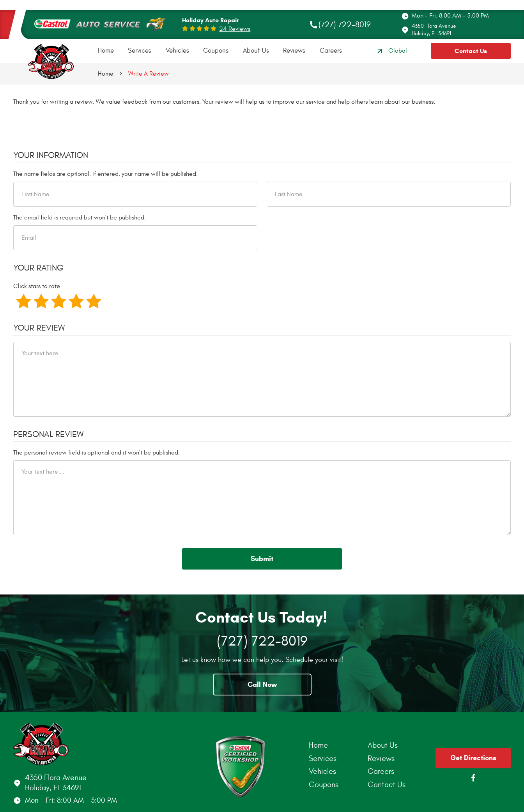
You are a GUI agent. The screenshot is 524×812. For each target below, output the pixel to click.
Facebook (473, 778)
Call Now (262, 685)
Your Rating (38, 268)
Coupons (216, 51)
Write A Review (149, 74)
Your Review (39, 328)
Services (140, 51)
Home (106, 51)
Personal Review (48, 434)
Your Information (51, 155)
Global (391, 51)
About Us (256, 51)
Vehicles (177, 51)
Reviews (294, 51)
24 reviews (235, 29)
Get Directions (473, 758)
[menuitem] (106, 51)
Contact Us (471, 51)
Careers (331, 51)
